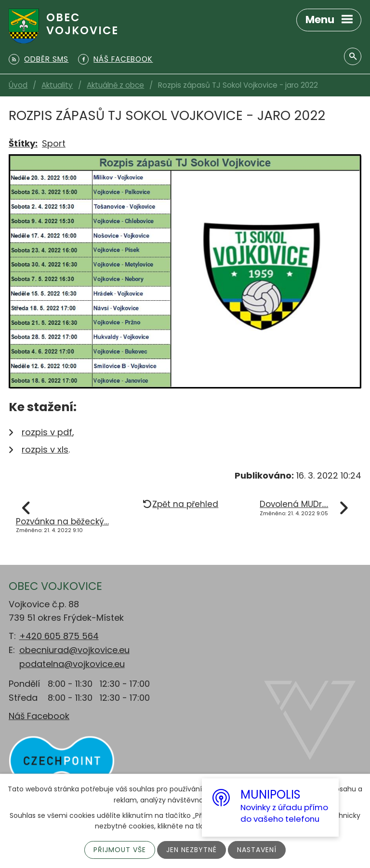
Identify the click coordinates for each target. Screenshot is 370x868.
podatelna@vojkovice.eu (72, 664)
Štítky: (23, 143)
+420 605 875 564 (59, 636)
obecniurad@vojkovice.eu (74, 650)
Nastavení (257, 850)
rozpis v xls (45, 449)
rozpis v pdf (47, 432)
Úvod (18, 85)
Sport (54, 143)
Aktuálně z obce (115, 85)
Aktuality (57, 85)
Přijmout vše (120, 850)
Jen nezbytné (192, 850)
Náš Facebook (39, 716)
